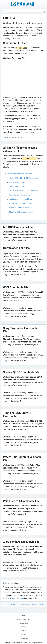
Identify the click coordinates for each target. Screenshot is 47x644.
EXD (22, 639)
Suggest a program (38, 604)
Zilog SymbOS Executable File (21, 212)
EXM (25, 639)
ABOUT (24, 631)
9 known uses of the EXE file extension (20, 173)
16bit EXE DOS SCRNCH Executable (23, 178)
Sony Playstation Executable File (22, 203)
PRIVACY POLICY (24, 623)
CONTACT (24, 635)
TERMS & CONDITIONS (24, 619)
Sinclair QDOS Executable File (21, 199)
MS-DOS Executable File (19, 182)
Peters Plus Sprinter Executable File (23, 191)
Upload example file (24, 604)
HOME (24, 616)
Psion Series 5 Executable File (21, 195)
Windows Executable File (19, 208)
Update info (13, 604)
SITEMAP (24, 627)
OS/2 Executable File (17, 187)
